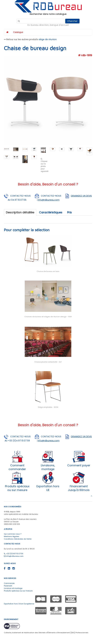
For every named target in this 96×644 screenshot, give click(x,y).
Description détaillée (20, 212)
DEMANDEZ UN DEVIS (81, 196)
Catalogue (18, 32)
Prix (69, 212)
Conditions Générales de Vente (18, 539)
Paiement (8, 586)
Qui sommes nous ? (13, 534)
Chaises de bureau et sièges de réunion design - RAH (48, 317)
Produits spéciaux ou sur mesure (18, 591)
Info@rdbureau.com (49, 200)
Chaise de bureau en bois (48, 271)
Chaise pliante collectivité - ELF (48, 362)
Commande (9, 583)
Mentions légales (11, 536)
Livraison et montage (13, 588)
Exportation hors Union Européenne (19, 604)
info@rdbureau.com (14, 556)
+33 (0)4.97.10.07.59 (14, 554)
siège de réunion (48, 39)
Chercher (72, 21)
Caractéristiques (51, 212)
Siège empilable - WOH (48, 407)
